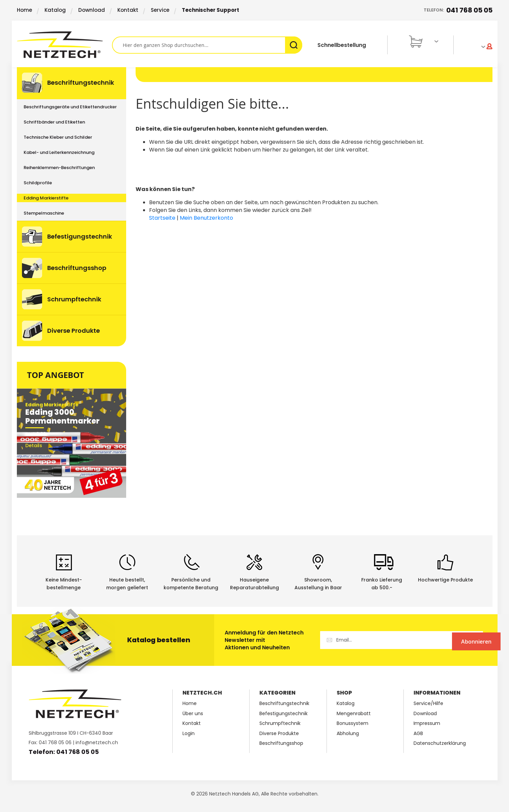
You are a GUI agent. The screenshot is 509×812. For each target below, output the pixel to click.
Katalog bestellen (159, 640)
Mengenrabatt (354, 714)
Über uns (193, 714)
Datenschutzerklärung (440, 743)
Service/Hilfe (428, 703)
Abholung (348, 734)
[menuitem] (72, 83)
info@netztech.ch (97, 742)
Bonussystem (352, 723)
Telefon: (458, 10)
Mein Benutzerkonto (206, 218)
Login (189, 734)
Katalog (55, 10)
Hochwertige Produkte (445, 580)
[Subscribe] (455, 640)
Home (24, 10)
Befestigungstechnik (284, 714)
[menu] (72, 207)
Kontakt (128, 10)
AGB (418, 734)
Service (160, 10)
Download (92, 10)
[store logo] (64, 45)
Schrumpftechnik (280, 723)
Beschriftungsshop (281, 743)
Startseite (162, 218)
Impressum (427, 723)
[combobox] (207, 45)
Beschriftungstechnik (284, 703)
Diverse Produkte (279, 734)
